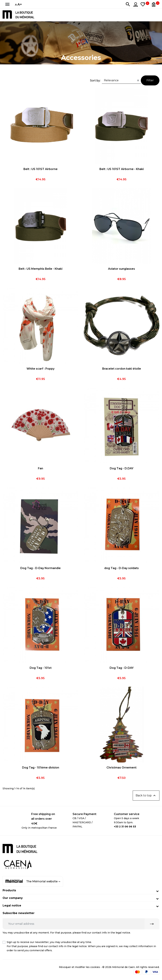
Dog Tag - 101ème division (41, 768)
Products (9, 890)
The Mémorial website (33, 881)
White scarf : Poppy (40, 369)
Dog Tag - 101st (41, 668)
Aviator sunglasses (121, 269)
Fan (40, 468)
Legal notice (12, 906)
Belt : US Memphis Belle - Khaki (40, 269)
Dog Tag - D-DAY (122, 668)
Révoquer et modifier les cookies (79, 967)
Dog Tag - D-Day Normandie (40, 568)
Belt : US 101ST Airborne (40, 169)
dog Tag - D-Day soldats (121, 568)
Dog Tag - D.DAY (122, 468)
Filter (150, 80)
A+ (20, 4)
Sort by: (95, 81)
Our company (13, 898)
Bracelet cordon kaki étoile (122, 369)
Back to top (146, 796)
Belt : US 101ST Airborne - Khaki (122, 169)
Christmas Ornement (121, 768)
